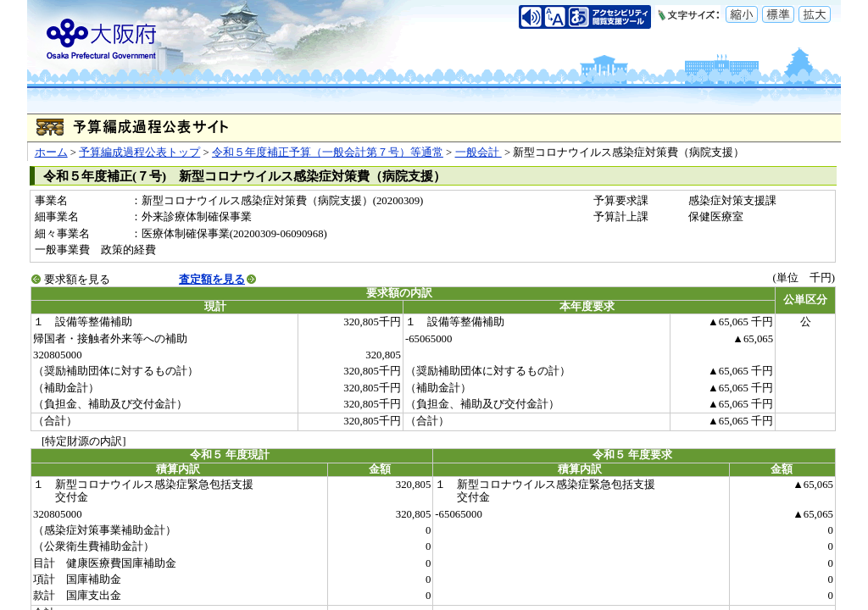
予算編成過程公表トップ (139, 152)
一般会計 (479, 152)
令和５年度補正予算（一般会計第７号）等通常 (328, 152)
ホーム (51, 152)
